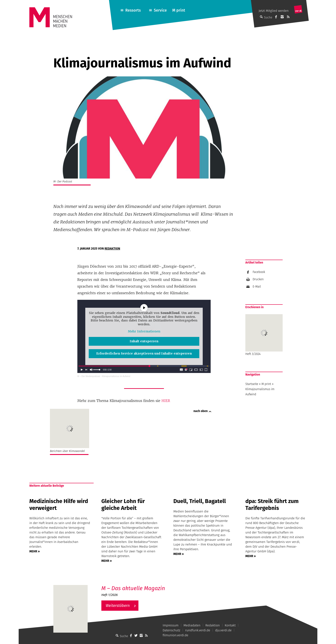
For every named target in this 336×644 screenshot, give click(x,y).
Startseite (252, 384)
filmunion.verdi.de (175, 635)
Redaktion (112, 249)
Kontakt (230, 625)
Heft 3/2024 (264, 335)
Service (160, 10)
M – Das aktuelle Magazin (133, 588)
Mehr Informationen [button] (144, 331)
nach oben (201, 411)
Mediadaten (192, 625)
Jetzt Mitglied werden (274, 11)
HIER (166, 401)
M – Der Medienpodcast (89, 376)
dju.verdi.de (223, 630)
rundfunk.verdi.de (198, 630)
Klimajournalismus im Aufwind (116, 376)
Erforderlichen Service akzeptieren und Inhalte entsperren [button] (144, 353)
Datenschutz (171, 630)
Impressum (171, 625)
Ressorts (133, 10)
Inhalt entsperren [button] (144, 341)
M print (179, 10)
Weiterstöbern (118, 606)
